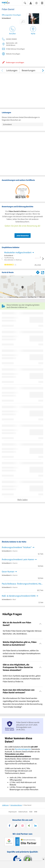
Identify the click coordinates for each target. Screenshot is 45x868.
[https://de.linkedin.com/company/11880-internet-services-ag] (35, 826)
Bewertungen (28, 70)
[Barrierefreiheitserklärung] (36, 3)
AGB (31, 812)
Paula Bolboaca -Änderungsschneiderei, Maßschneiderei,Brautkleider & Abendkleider (22, 584)
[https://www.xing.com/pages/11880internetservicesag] (29, 826)
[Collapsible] (40, 624)
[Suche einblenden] (25, 3)
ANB (36, 812)
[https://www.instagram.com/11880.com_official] (22, 826)
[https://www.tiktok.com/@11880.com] (16, 826)
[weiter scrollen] (43, 70)
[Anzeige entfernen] (43, 859)
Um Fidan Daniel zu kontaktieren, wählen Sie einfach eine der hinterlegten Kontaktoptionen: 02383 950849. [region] (22, 653)
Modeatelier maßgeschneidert (18, 252)
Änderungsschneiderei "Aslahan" (17, 547)
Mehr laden (22, 500)
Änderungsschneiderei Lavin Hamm (18, 559)
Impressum (13, 812)
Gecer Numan (8, 572)
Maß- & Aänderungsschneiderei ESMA (19, 596)
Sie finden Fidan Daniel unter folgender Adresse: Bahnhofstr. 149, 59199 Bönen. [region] (22, 632)
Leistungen (12, 70)
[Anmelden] (31, 3)
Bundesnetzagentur (23, 749)
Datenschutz (23, 812)
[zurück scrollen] (2, 70)
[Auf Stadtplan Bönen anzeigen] (43, 272)
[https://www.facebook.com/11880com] (10, 826)
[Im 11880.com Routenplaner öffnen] (38, 272)
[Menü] (42, 3)
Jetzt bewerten (23, 236)
